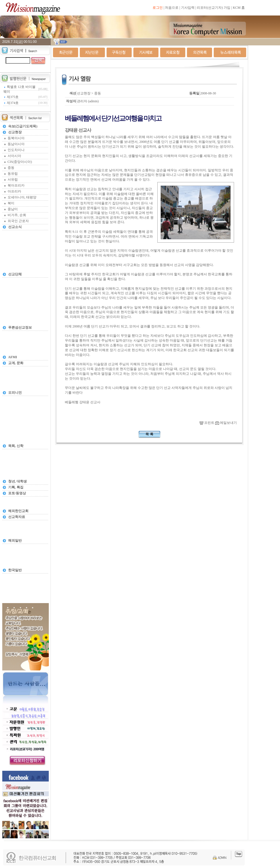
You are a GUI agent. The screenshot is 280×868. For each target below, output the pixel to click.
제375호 (13, 97)
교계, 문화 (16, 363)
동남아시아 (16, 144)
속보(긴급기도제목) (23, 126)
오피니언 (15, 393)
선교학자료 (17, 517)
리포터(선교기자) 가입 (214, 8)
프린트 (207, 423)
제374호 (13, 103)
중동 (11, 168)
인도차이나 (16, 150)
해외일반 (15, 541)
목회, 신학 (16, 446)
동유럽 (13, 174)
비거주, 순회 (17, 215)
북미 (11, 203)
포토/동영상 (17, 493)
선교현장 (15, 132)
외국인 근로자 (18, 221)
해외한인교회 (18, 511)
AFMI (13, 357)
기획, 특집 (16, 487)
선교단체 (15, 274)
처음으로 (172, 8)
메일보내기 (226, 423)
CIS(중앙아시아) (20, 162)
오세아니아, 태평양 (22, 197)
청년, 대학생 (17, 481)
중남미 (13, 209)
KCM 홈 (239, 8)
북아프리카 (16, 185)
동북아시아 (16, 138)
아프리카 (14, 191)
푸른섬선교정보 (20, 327)
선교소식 (15, 227)
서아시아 (14, 156)
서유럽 (13, 180)
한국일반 (15, 570)
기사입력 (188, 8)
